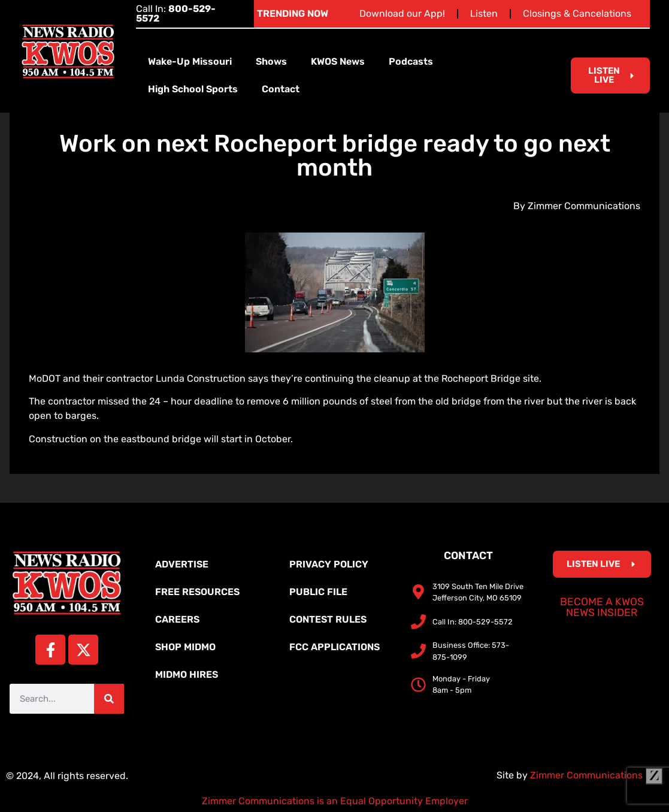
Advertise (182, 564)
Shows (271, 61)
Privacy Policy (329, 564)
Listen (484, 13)
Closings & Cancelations (577, 13)
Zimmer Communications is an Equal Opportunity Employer (335, 801)
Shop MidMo (185, 647)
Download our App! (402, 13)
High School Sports (193, 89)
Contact (281, 89)
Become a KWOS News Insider (602, 607)
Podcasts (411, 61)
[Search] (109, 699)
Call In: (176, 13)
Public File (318, 592)
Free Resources (197, 592)
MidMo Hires (187, 674)
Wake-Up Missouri (190, 61)
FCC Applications (334, 647)
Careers (177, 619)
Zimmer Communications (597, 775)
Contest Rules (328, 619)
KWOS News (338, 61)
